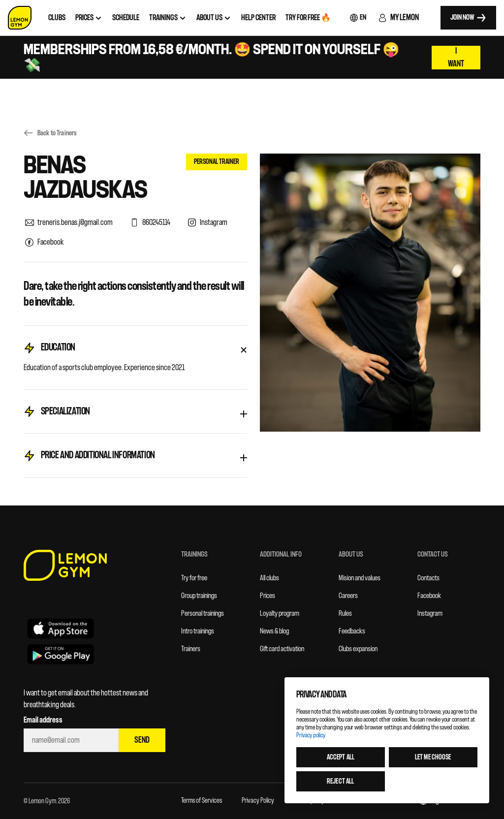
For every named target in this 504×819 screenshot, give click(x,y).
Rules (345, 614)
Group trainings (199, 596)
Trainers (191, 649)
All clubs (269, 578)
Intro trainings (198, 631)
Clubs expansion (358, 649)
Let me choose (433, 757)
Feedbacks (352, 631)
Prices (268, 596)
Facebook (429, 596)
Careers (348, 596)
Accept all (341, 757)
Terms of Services (202, 801)
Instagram (430, 614)
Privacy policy (311, 735)
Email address (43, 720)
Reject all (340, 781)
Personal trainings (203, 614)
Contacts (428, 578)
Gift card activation (282, 649)
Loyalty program (280, 614)
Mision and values (360, 578)
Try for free (194, 578)
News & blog (274, 631)
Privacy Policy (258, 801)
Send (142, 740)
